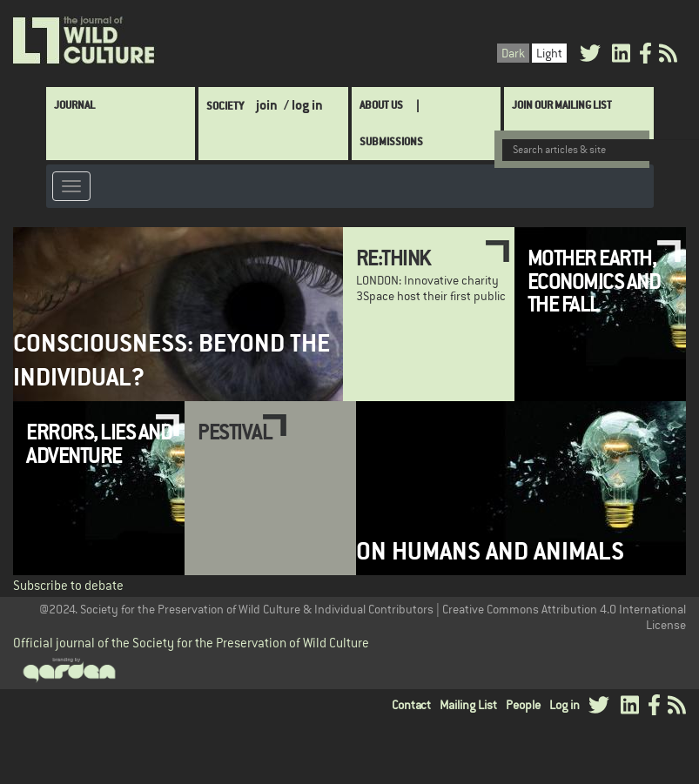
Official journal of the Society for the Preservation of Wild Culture (191, 641)
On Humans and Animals (490, 549)
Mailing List (468, 703)
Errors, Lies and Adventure (99, 441)
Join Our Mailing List (562, 103)
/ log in (303, 103)
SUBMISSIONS (391, 140)
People (523, 703)
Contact (411, 703)
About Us (381, 103)
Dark (513, 51)
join (267, 103)
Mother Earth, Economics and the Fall (594, 279)
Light (549, 51)
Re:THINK (393, 256)
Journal (74, 103)
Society (225, 104)
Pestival (235, 430)
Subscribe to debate (68, 583)
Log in (565, 703)
